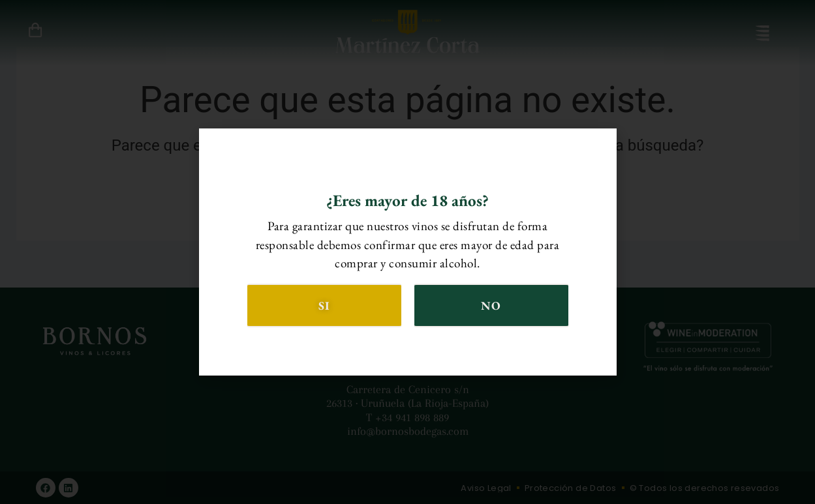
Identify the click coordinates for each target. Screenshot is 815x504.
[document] (407, 252)
